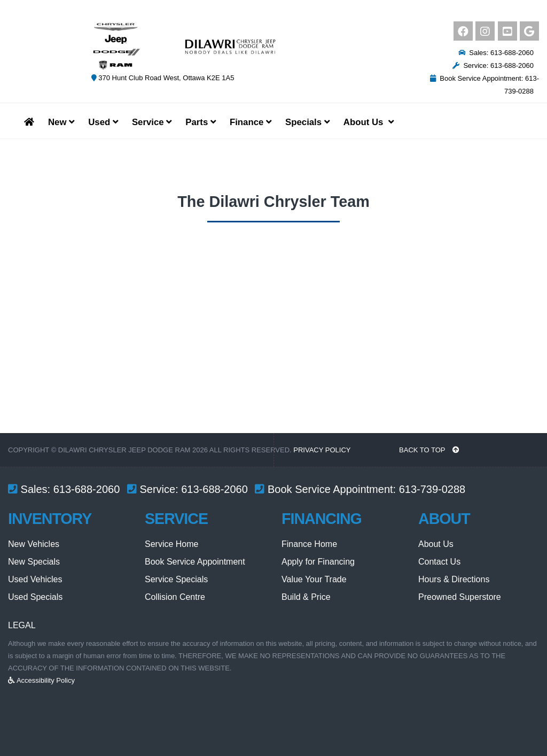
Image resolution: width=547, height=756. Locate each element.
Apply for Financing (318, 562)
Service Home (171, 544)
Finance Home (309, 544)
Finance (251, 122)
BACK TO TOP (429, 450)
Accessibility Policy (41, 680)
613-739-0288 (432, 489)
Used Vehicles (35, 579)
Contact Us (439, 562)
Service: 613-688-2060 (493, 65)
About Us (436, 544)
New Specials (34, 562)
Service (152, 122)
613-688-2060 (87, 489)
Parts (201, 122)
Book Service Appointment (195, 562)
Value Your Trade (314, 579)
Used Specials (35, 597)
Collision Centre (175, 597)
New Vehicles (34, 544)
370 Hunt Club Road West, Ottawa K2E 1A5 (163, 78)
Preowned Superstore (460, 597)
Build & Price (306, 597)
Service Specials (176, 579)
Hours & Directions (454, 579)
